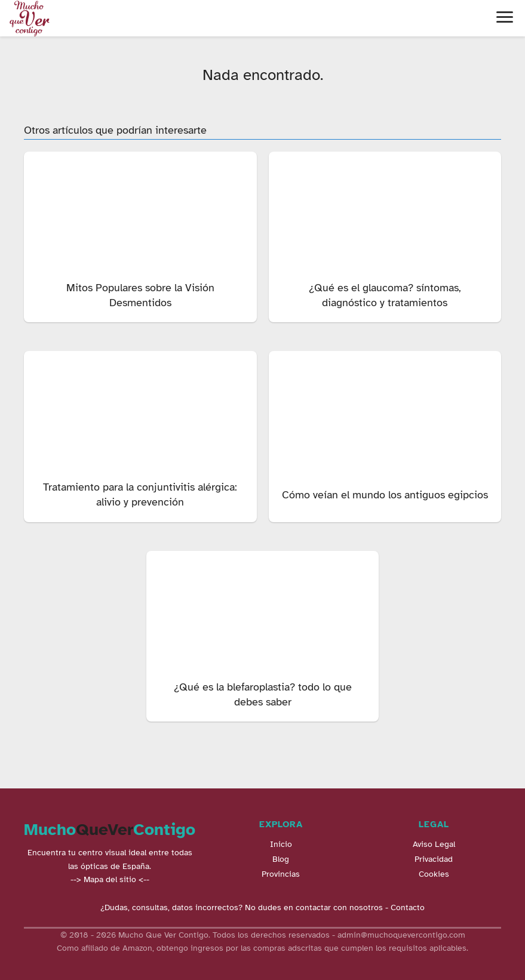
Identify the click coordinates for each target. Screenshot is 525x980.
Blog (281, 859)
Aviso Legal (434, 844)
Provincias (281, 874)
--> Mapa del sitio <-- (110, 879)
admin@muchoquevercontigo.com (401, 935)
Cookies (434, 874)
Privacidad (434, 859)
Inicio (281, 844)
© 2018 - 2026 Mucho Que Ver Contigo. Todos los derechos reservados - (199, 935)
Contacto (408, 907)
